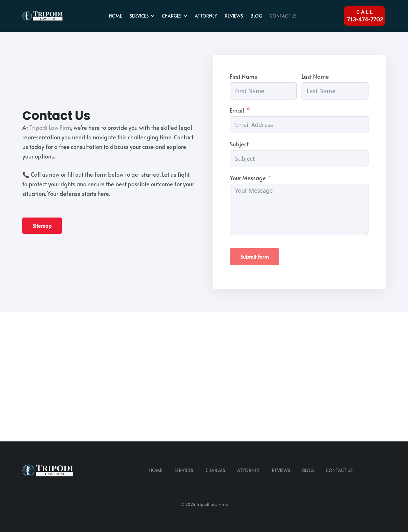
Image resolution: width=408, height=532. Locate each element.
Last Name (315, 76)
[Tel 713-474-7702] (364, 16)
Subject (239, 144)
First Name (244, 76)
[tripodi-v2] (42, 16)
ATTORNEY (248, 470)
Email (237, 110)
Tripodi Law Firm (50, 127)
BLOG (308, 470)
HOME (156, 470)
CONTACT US (339, 470)
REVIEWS (281, 470)
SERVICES (184, 470)
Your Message (248, 178)
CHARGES (215, 470)
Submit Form (255, 256)
